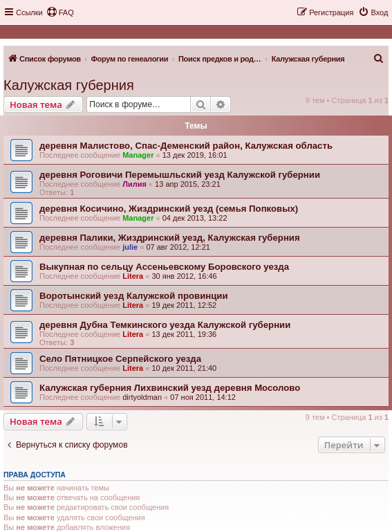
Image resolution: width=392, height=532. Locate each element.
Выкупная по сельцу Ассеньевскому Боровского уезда (164, 267)
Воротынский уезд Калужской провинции (134, 296)
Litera (133, 276)
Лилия (134, 184)
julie (130, 247)
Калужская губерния (69, 85)
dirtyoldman (142, 397)
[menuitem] (60, 12)
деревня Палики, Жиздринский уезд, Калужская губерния (170, 238)
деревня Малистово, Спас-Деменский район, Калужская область (186, 146)
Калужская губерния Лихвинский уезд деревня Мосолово (170, 388)
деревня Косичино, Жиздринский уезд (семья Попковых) (169, 209)
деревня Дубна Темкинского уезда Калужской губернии (165, 325)
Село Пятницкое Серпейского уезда (120, 359)
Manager (138, 155)
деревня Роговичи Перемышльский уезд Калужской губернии (180, 175)
